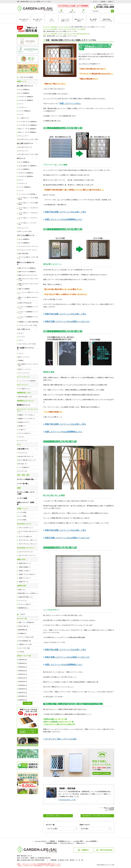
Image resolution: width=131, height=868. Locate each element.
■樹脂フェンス (22, 81)
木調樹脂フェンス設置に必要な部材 (28, 322)
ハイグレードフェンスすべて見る (28, 325)
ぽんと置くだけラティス (38, 20)
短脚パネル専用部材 (24, 289)
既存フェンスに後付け (79, 20)
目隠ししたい (22, 590)
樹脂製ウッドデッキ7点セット (27, 415)
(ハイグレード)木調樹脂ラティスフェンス (28, 318)
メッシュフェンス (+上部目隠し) (27, 194)
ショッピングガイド (41, 841)
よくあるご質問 (78, 841)
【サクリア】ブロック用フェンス (28, 540)
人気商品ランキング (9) (25, 644)
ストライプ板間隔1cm (24, 111)
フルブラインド (23, 107)
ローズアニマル (23, 471)
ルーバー (21, 104)
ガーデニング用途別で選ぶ (26, 479)
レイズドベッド (23, 441)
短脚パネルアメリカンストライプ (28, 275)
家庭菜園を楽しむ (23, 608)
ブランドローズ (23, 453)
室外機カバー (22, 426)
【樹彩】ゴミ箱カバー (25, 571)
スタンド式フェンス (23, 329)
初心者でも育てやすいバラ (26, 456)
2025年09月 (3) (23, 685)
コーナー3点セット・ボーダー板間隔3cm (28, 203)
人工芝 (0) (21, 652)
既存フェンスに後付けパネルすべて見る (28, 298)
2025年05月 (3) (23, 700)
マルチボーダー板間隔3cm (26, 100)
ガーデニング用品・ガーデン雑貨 (26, 493)
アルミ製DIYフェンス (24, 389)
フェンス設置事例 (91, 841)
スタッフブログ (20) (24, 648)
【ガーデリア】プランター (26, 552)
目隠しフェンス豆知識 (109, 808)
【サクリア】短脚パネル (25, 537)
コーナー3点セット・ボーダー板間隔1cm (28, 198)
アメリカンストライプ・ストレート (28, 246)
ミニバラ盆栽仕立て (24, 467)
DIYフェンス (52, 20)
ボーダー (21, 333)
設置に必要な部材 (23, 253)
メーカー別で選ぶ (23, 484)
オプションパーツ (23, 136)
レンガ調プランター (24, 118)
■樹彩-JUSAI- (21, 559)
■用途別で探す (22, 586)
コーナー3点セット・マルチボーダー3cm (28, 213)
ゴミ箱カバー (22, 430)
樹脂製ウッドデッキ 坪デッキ (27, 419)
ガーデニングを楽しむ (25, 604)
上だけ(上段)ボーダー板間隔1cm (27, 166)
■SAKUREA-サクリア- (24, 524)
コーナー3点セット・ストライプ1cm (27, 224)
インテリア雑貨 (22, 498)
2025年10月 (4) (23, 682)
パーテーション (23, 601)
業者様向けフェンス (23, 405)
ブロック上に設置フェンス (65, 20)
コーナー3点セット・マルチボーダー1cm (28, 209)
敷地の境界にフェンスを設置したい (28, 593)
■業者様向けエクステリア (25, 401)
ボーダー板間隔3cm (24, 93)
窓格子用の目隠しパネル (25, 397)
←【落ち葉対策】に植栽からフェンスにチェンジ (58, 816)
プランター (21, 437)
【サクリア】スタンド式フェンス (28, 544)
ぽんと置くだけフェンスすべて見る (28, 139)
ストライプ (21, 337)
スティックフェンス (24, 373)
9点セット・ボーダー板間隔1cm (27, 129)
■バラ (19, 445)
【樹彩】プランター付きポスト (27, 574)
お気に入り (72, 11)
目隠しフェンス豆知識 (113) (26, 622)
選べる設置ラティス (93, 20)
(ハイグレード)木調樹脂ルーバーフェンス (28, 307)
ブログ (21, 614)
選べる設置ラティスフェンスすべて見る (28, 365)
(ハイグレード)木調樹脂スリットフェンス (28, 312)
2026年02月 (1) (23, 667)
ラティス (21, 340)
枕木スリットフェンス (25, 369)
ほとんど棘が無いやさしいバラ (27, 460)
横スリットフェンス (24, 357)
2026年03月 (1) (23, 663)
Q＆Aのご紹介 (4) (23, 626)
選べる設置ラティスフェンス (26, 349)
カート (83, 11)
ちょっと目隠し (23, 516)
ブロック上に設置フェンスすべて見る (28, 258)
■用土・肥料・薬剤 (23, 475)
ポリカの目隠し (23, 520)
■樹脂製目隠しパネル (24, 393)
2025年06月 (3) (23, 696)
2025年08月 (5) (23, 689)
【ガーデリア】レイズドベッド (27, 555)
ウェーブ (21, 115)
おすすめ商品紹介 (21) (25, 641)
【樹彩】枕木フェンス (25, 563)
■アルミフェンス (22, 385)
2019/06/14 (111, 809)
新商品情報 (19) (23, 630)
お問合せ (110, 2)
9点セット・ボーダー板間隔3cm (27, 132)
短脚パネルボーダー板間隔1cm (27, 268)
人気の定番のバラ (23, 449)
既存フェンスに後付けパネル (26, 263)
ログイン (96, 2)
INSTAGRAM (104, 850)
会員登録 (103, 2)
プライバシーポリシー (67, 843)
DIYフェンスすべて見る (25, 231)
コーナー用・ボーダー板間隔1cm (28, 122)
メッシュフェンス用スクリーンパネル (28, 293)
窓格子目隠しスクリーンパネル (107, 20)
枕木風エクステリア (24, 422)
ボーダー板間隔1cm (24, 90)
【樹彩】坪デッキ (23, 582)
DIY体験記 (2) (22, 633)
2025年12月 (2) (23, 674)
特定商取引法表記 (52, 843)
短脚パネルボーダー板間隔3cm (27, 272)
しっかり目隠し (23, 512)
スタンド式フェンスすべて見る (27, 344)
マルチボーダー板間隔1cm (26, 97)
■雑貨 (19, 488)
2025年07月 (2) (23, 693)
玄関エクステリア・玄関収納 (26, 503)
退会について (81, 843)
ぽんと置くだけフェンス (24, 20)
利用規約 (52, 841)
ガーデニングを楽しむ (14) (26, 637)
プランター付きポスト (25, 433)
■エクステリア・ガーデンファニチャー (27, 410)
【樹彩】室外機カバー (25, 567)
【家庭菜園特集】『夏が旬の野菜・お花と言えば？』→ (97, 816)
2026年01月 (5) (23, 671)
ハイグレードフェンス (24, 303)
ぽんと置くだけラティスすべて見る (28, 154)
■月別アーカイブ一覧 (24, 656)
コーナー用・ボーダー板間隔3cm (28, 125)
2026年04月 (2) (23, 660)
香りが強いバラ (23, 464)
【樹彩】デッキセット (25, 578)
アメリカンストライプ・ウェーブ (28, 250)
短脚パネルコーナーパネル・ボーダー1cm (28, 279)
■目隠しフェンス (22, 509)
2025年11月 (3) (23, 678)
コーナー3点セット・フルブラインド (28, 219)
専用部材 (21, 360)
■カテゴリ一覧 (22, 619)
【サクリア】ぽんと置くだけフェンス (28, 532)
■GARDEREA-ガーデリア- (26, 548)
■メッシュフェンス (23, 377)
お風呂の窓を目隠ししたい (26, 597)
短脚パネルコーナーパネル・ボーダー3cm (28, 285)
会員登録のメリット (64, 841)
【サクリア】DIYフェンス (26, 528)
